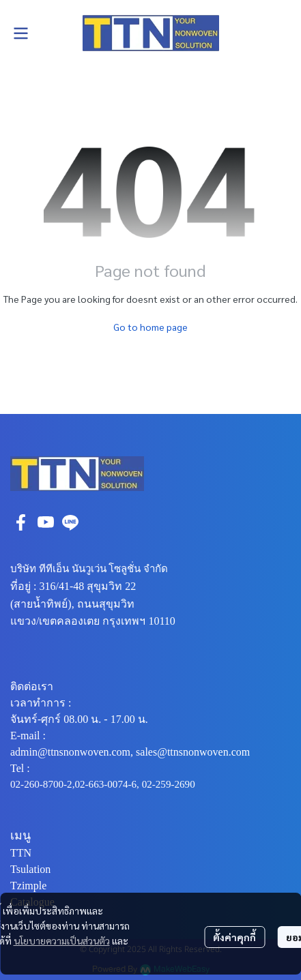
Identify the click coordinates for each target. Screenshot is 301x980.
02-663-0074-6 (105, 784)
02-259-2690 (169, 784)
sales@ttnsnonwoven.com (193, 752)
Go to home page (150, 327)
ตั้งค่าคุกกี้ (234, 937)
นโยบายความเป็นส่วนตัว (62, 940)
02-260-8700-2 (41, 784)
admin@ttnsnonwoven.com (70, 752)
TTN (21, 853)
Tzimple (28, 886)
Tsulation (30, 869)
